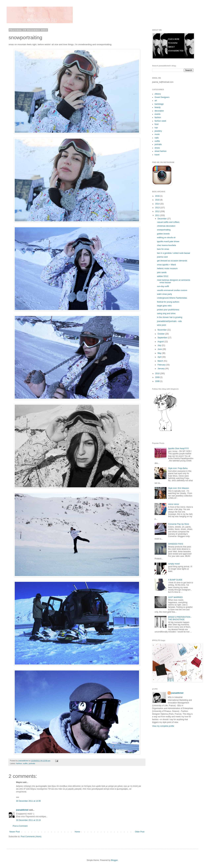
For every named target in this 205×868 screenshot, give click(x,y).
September (163, 338)
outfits (25, 763)
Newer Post (15, 832)
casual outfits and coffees (168, 222)
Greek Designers (162, 97)
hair (156, 128)
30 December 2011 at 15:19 (28, 820)
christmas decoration (166, 226)
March (161, 361)
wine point (162, 325)
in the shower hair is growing (170, 317)
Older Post (140, 832)
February (162, 365)
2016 (158, 196)
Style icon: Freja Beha (178, 468)
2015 (158, 200)
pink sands (162, 272)
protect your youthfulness (168, 310)
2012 (158, 211)
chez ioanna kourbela (166, 245)
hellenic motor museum (167, 268)
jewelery (158, 131)
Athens (158, 94)
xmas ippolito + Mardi (166, 265)
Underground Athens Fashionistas (172, 298)
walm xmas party (164, 294)
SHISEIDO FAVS (176, 544)
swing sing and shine (166, 313)
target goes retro (164, 306)
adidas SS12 (163, 276)
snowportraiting (164, 230)
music (157, 134)
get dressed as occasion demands (172, 261)
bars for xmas (163, 249)
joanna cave (162, 257)
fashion (19, 763)
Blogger (114, 860)
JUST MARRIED (175, 597)
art (156, 101)
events (157, 114)
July (160, 345)
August (161, 342)
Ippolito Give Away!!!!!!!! (178, 448)
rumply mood (174, 564)
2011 (158, 215)
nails (157, 138)
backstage (159, 104)
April (160, 357)
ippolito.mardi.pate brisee (168, 242)
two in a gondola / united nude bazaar (174, 253)
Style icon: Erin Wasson (179, 488)
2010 (158, 374)
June (160, 349)
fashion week (160, 121)
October (161, 334)
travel (157, 155)
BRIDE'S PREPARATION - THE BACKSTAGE (180, 618)
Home (77, 832)
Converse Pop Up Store (179, 524)
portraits (32, 763)
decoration (159, 111)
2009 (158, 377)
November (162, 330)
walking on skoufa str (166, 238)
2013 (158, 208)
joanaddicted (24, 761)
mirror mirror (174, 504)
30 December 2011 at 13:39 (28, 801)
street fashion (161, 151)
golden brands (163, 234)
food (156, 124)
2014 (158, 204)
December (162, 219)
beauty (158, 107)
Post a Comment (20, 826)
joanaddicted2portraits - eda (169, 321)
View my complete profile (163, 726)
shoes (157, 148)
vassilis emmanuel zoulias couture (172, 290)
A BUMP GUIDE (175, 580)
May (160, 353)
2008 (158, 381)
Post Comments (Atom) (31, 837)
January (161, 369)
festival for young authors (168, 302)
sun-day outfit (163, 286)
